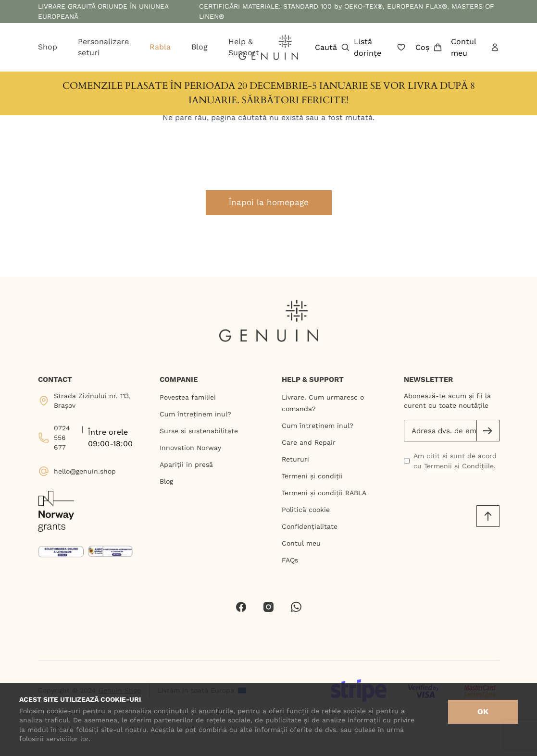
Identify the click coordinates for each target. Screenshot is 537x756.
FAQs (290, 560)
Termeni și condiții (312, 476)
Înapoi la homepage (269, 202)
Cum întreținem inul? (195, 414)
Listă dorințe (380, 47)
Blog (200, 47)
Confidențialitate (310, 526)
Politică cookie (306, 510)
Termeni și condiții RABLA (324, 493)
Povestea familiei (188, 397)
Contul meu (475, 47)
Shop (48, 47)
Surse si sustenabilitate (199, 431)
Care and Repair (309, 442)
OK (483, 712)
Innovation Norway (190, 448)
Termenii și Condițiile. (460, 466)
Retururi (295, 459)
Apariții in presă (186, 464)
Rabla (160, 47)
